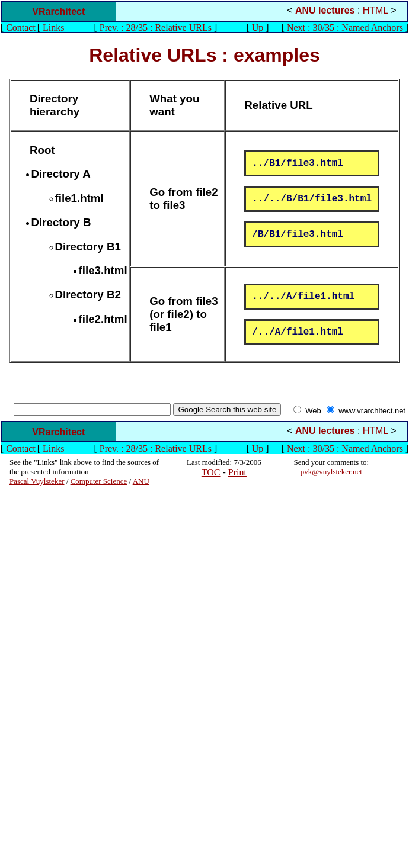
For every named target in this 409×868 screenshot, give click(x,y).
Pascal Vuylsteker (37, 481)
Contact (21, 28)
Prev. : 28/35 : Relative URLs (156, 28)
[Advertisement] (45, 664)
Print (237, 472)
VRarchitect (58, 12)
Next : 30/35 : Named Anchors (345, 28)
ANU (141, 481)
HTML (376, 10)
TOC (211, 472)
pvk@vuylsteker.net (331, 472)
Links (53, 28)
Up (258, 28)
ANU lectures (325, 10)
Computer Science (99, 481)
